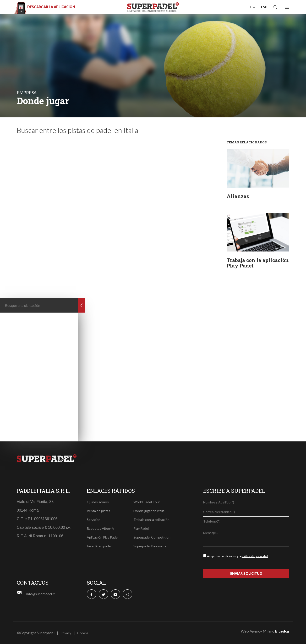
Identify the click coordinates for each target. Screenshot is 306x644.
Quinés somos (98, 502)
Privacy (67, 633)
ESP (264, 7)
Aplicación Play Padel (104, 537)
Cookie (84, 633)
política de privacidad (255, 556)
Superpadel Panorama (151, 546)
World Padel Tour (147, 502)
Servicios (94, 519)
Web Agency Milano (258, 631)
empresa (27, 93)
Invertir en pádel (100, 546)
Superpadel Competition (153, 537)
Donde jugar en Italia (150, 511)
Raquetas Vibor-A (101, 528)
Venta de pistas (99, 511)
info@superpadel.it (41, 594)
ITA (252, 7)
